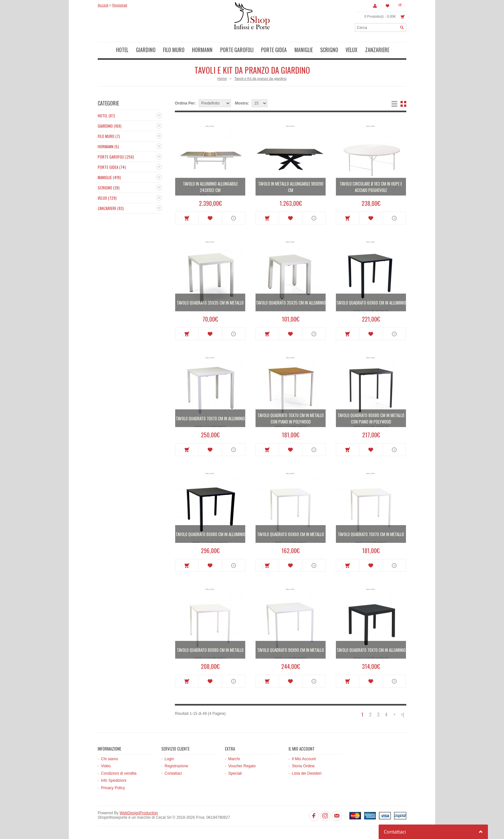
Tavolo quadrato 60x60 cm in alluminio (371, 303)
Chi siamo (109, 759)
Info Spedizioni (114, 780)
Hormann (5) (108, 146)
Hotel (122, 50)
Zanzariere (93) (111, 208)
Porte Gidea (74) (112, 167)
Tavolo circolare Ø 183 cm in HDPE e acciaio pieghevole (371, 187)
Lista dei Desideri (307, 773)
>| (402, 714)
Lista (394, 104)
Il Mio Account (304, 759)
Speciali (235, 773)
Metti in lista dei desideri (210, 218)
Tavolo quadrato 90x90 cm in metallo (291, 650)
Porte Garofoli (237, 50)
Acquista (187, 218)
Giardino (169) (110, 126)
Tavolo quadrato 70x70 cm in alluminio (210, 418)
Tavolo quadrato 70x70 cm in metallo (371, 534)
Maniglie (304, 50)
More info (234, 218)
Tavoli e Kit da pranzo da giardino (261, 78)
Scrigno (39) (109, 188)
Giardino (146, 50)
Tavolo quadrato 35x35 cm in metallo (210, 303)
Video (106, 766)
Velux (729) (107, 198)
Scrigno (329, 50)
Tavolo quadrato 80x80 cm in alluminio (210, 534)
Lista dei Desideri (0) (388, 6)
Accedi (103, 5)
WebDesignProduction (139, 813)
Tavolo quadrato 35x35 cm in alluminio (291, 303)
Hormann (202, 50)
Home (222, 78)
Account (375, 6)
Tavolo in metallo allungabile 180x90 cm (291, 187)
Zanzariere (377, 50)
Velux (351, 50)
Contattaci (173, 773)
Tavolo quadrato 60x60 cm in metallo (291, 534)
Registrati (120, 5)
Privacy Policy (113, 788)
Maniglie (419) (109, 177)
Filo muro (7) (109, 136)
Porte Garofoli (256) (116, 157)
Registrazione (176, 766)
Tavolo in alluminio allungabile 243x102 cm (210, 187)
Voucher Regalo (242, 766)
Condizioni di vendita (119, 773)
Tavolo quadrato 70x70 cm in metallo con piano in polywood (291, 418)
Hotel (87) (106, 116)
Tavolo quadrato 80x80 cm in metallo (210, 650)
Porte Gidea (274, 50)
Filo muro (174, 50)
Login (169, 759)
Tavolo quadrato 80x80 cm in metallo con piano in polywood (371, 418)
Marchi (234, 759)
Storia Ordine (303, 766)
